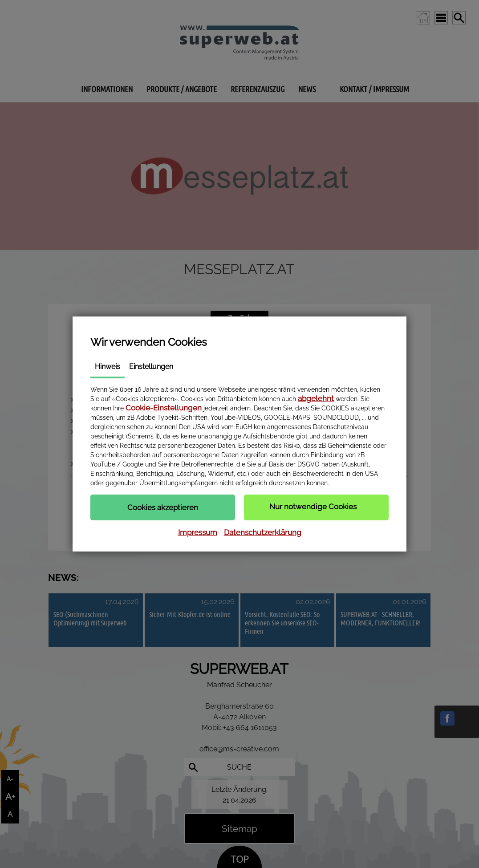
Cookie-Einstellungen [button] (164, 408)
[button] (163, 507)
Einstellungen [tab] (151, 367)
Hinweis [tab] (108, 367)
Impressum (198, 532)
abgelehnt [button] (316, 398)
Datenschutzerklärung (263, 532)
